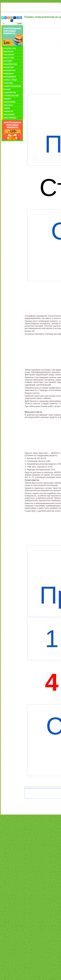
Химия (7, 108)
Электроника (10, 118)
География (9, 55)
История (8, 61)
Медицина (9, 74)
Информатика (10, 64)
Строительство (11, 96)
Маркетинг (9, 67)
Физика (7, 99)
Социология (10, 93)
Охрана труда (10, 80)
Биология (8, 52)
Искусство (9, 58)
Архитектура (10, 48)
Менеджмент (10, 77)
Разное (7, 89)
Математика (9, 70)
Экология (8, 111)
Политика (8, 83)
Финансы (8, 105)
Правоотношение (12, 86)
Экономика (9, 115)
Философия (9, 102)
